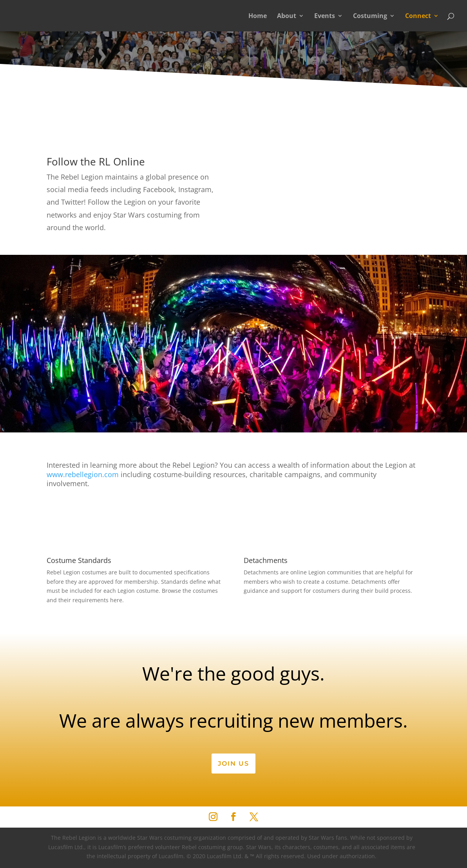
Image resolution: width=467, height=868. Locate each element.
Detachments (266, 560)
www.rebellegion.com (83, 474)
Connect (418, 16)
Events (325, 16)
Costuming (370, 16)
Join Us (233, 764)
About (287, 16)
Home (258, 16)
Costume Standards (79, 560)
